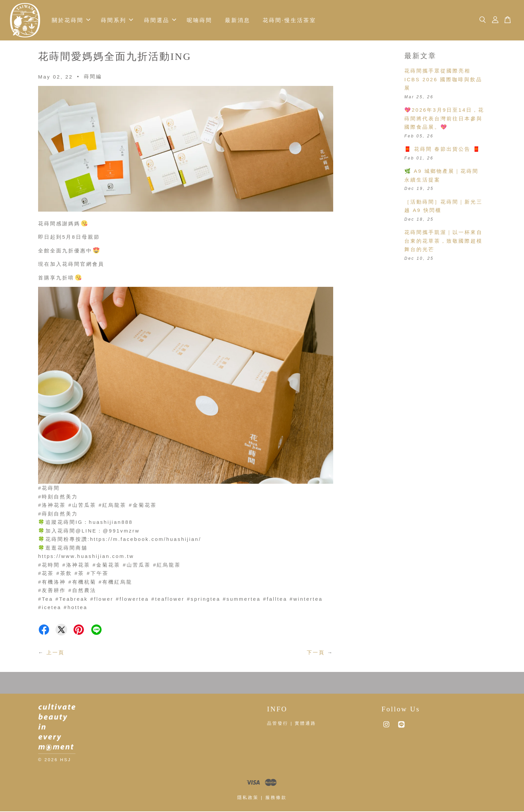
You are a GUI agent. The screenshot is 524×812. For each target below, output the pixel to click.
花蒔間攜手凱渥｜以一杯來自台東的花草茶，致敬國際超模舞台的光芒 (443, 241)
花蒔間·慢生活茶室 (289, 21)
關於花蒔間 (71, 21)
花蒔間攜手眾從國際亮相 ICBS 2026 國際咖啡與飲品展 (443, 80)
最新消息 (238, 21)
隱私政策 (248, 798)
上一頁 (55, 653)
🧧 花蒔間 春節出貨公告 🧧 (442, 150)
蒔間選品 (160, 21)
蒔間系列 (117, 21)
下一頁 (316, 653)
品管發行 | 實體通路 (292, 724)
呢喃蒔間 (200, 21)
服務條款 (276, 798)
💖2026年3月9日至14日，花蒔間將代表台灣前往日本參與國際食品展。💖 (444, 119)
